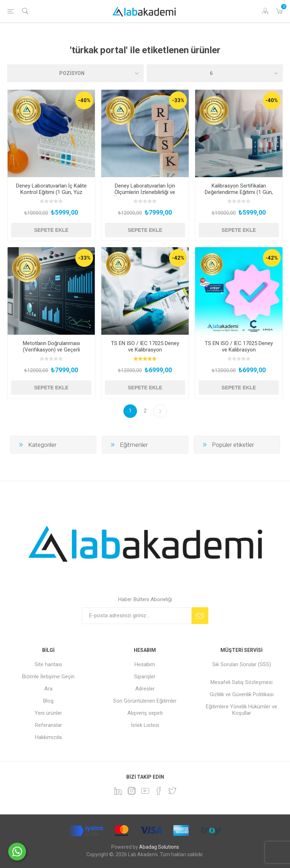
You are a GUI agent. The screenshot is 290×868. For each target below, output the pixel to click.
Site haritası (48, 664)
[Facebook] (159, 791)
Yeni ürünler (48, 713)
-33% (178, 100)
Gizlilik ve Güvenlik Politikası (242, 694)
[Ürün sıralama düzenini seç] (75, 73)
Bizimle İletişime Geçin (48, 677)
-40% (84, 100)
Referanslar (49, 725)
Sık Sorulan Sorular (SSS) (242, 664)
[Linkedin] (118, 791)
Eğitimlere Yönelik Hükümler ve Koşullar (241, 710)
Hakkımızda (48, 737)
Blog (48, 701)
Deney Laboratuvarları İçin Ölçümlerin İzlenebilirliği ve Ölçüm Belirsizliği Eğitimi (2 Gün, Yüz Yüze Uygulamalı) (145, 195)
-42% (178, 258)
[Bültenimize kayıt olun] (137, 616)
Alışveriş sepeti (145, 713)
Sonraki (160, 411)
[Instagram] (132, 791)
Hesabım (145, 664)
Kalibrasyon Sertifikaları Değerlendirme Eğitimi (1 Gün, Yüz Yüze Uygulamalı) (239, 192)
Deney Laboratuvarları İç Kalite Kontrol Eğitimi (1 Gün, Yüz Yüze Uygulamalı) (51, 192)
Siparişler (145, 677)
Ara (48, 689)
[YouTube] (145, 791)
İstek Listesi (145, 725)
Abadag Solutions (159, 847)
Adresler (145, 689)
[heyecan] (172, 791)
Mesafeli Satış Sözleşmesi (241, 682)
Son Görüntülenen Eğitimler (145, 701)
